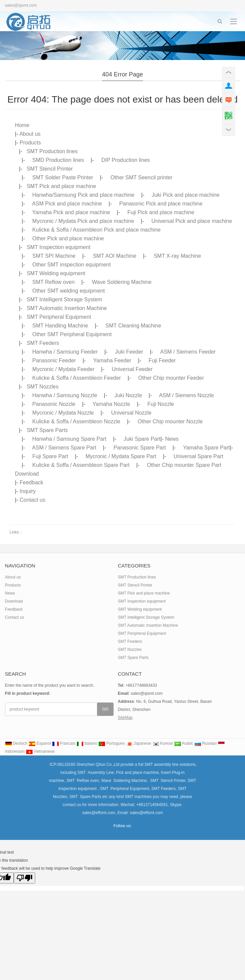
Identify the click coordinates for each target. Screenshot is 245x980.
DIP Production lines (126, 160)
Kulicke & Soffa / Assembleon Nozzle (76, 421)
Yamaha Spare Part (206, 448)
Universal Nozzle (131, 413)
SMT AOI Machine (115, 256)
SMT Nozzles (42, 387)
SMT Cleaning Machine (133, 326)
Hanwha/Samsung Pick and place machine (83, 195)
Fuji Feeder (162, 360)
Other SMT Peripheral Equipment (72, 334)
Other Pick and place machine (68, 238)
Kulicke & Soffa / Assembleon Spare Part (81, 465)
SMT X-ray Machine (177, 256)
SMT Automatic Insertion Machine (67, 308)
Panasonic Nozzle (54, 404)
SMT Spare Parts (47, 430)
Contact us (33, 500)
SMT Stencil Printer (50, 169)
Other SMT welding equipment (68, 291)
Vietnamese (40, 751)
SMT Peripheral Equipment (59, 317)
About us (30, 134)
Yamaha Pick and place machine (71, 212)
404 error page (122, 74)
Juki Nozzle (128, 395)
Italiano (87, 743)
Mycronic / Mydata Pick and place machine (83, 221)
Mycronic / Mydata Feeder (63, 369)
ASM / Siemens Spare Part (64, 448)
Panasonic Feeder (54, 360)
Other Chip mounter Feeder (171, 378)
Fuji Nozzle (161, 404)
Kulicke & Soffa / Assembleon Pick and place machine (96, 230)
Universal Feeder (132, 369)
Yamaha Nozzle (111, 404)
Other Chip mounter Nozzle (170, 421)
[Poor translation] (24, 878)
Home (22, 125)
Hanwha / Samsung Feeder (65, 352)
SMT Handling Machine (60, 326)
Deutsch (16, 743)
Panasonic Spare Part (140, 448)
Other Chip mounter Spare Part (184, 465)
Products (30, 143)
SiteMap (125, 718)
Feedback (32, 482)
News (172, 439)
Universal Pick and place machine (192, 221)
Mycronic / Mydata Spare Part (121, 456)
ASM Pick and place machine (67, 204)
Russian (206, 743)
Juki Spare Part (142, 439)
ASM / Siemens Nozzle (187, 395)
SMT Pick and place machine (61, 186)
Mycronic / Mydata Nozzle (63, 413)
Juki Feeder (129, 352)
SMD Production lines (58, 160)
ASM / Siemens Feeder (188, 352)
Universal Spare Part (198, 456)
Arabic (184, 743)
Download (27, 474)
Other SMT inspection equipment (71, 265)
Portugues (111, 743)
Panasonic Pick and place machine (161, 204)
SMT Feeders (43, 343)
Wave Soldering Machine (122, 282)
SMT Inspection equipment (58, 247)
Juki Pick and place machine (186, 195)
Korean (163, 743)
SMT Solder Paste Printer (63, 177)
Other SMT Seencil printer (141, 177)
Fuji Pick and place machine (161, 212)
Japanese (138, 743)
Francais (64, 743)
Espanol (40, 743)
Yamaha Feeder (112, 360)
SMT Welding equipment (56, 273)
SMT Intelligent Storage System (64, 299)
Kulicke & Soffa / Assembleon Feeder (77, 378)
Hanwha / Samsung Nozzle (65, 395)
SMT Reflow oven (53, 282)
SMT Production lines (52, 151)
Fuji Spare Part (50, 456)
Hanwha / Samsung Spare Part (69, 439)
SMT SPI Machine (54, 256)
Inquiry (28, 491)
